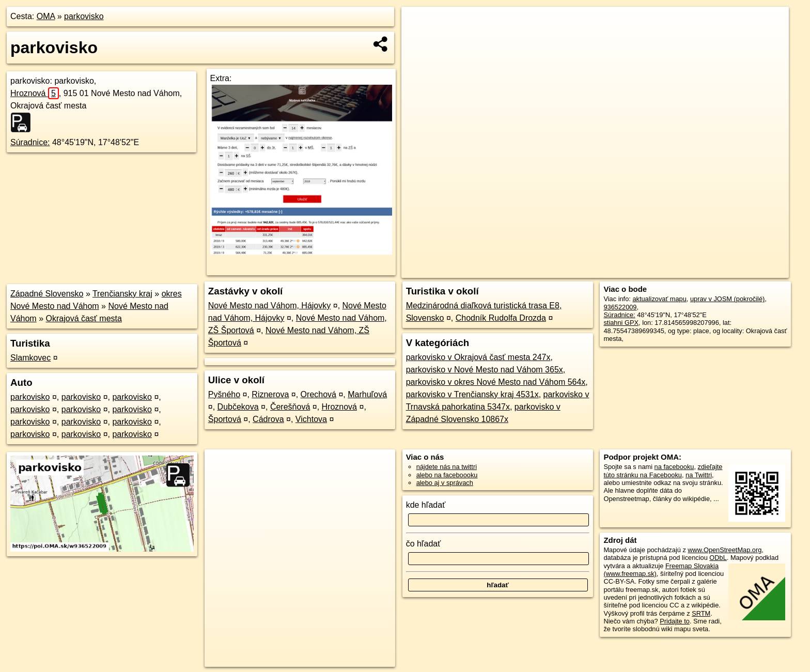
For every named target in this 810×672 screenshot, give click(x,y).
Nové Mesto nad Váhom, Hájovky (269, 306)
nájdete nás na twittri (447, 467)
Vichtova (311, 419)
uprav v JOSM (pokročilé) (727, 299)
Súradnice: (30, 142)
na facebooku (674, 467)
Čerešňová (290, 407)
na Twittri (699, 475)
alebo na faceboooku (447, 475)
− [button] (419, 40)
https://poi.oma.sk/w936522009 (743, 270)
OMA (46, 16)
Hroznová (35, 93)
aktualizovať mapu (659, 299)
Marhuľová (367, 394)
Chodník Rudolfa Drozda (501, 318)
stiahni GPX (621, 323)
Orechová (318, 394)
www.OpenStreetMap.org (725, 550)
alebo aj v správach (445, 483)
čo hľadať (424, 544)
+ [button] (419, 24)
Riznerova (270, 394)
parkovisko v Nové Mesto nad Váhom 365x (485, 370)
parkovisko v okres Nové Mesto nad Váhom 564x (496, 382)
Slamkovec (30, 358)
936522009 (620, 307)
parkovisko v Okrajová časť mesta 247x (478, 357)
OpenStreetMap (613, 270)
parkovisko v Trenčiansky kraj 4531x (472, 394)
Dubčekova (238, 407)
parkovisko (84, 16)
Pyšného (224, 394)
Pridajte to (675, 621)
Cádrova (268, 419)
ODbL (718, 558)
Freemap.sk (666, 270)
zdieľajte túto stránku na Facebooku (663, 471)
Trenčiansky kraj (122, 294)
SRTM (701, 613)
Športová (225, 419)
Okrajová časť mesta (84, 318)
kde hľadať (426, 505)
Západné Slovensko (47, 294)
